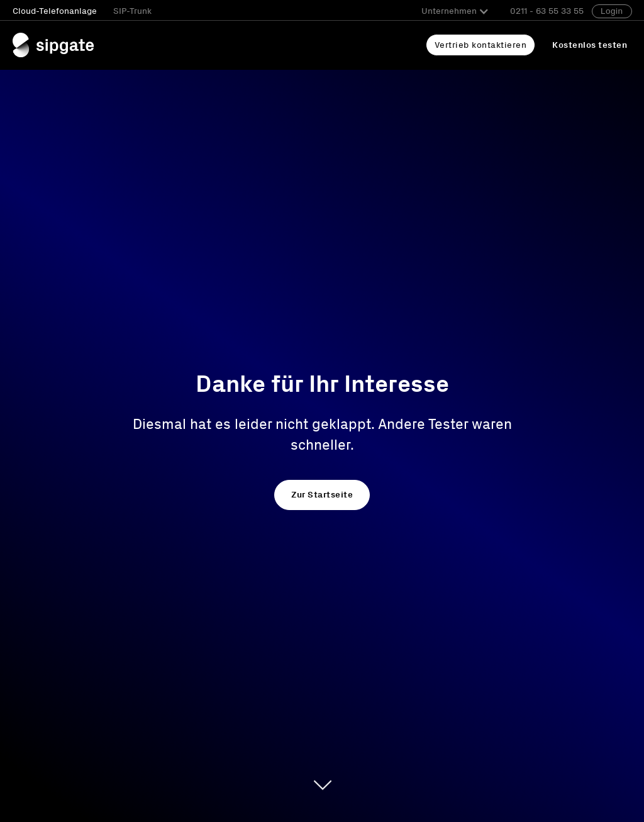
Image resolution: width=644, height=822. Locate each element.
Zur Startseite (322, 495)
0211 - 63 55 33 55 (547, 11)
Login (612, 11)
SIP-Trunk (132, 11)
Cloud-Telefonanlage (55, 11)
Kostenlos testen (590, 45)
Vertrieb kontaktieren (481, 45)
